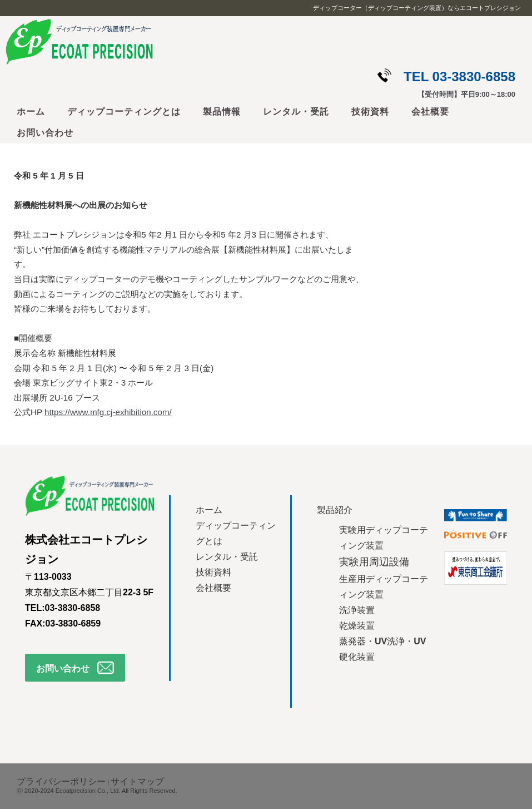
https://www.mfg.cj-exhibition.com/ (108, 412)
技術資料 (370, 112)
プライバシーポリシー (61, 781)
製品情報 (222, 112)
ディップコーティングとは (124, 112)
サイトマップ (137, 781)
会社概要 (430, 112)
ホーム (31, 112)
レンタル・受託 (296, 112)
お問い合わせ (45, 133)
